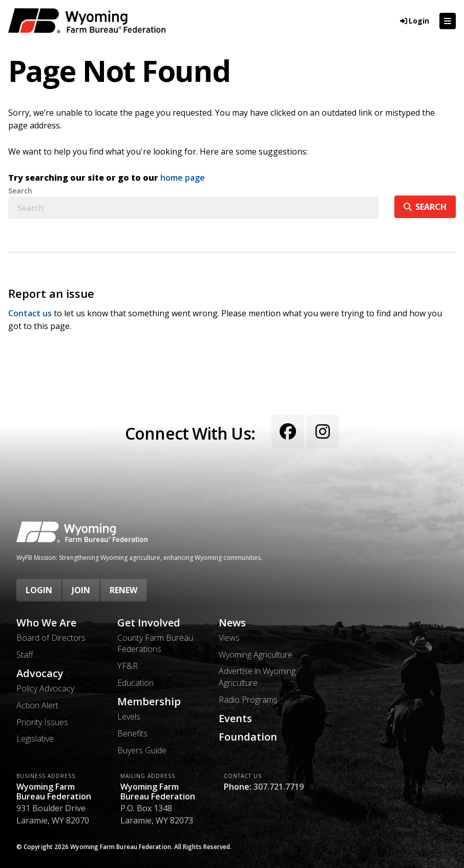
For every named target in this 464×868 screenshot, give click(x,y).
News (232, 623)
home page (183, 178)
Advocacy (40, 674)
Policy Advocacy (45, 688)
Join (81, 590)
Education (135, 683)
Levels (129, 717)
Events (235, 719)
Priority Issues (42, 722)
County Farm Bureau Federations (155, 643)
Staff (25, 655)
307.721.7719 (279, 787)
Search (20, 191)
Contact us (30, 313)
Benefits (132, 733)
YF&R (128, 666)
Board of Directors (51, 638)
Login (39, 590)
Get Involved (149, 623)
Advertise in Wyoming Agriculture (257, 677)
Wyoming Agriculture (256, 655)
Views (229, 638)
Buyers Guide (142, 750)
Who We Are (46, 623)
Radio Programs (248, 700)
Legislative (35, 739)
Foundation (248, 737)
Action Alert (37, 705)
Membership (149, 702)
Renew (123, 590)
